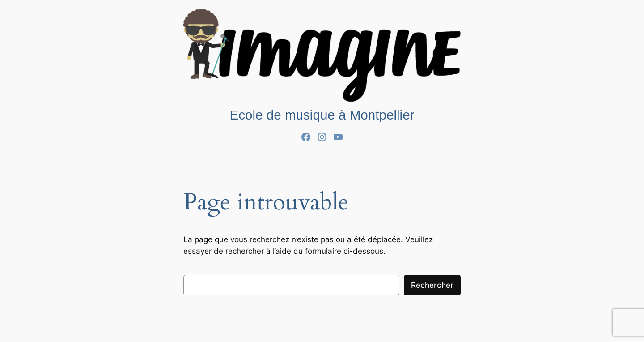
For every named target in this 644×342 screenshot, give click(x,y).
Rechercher (432, 285)
